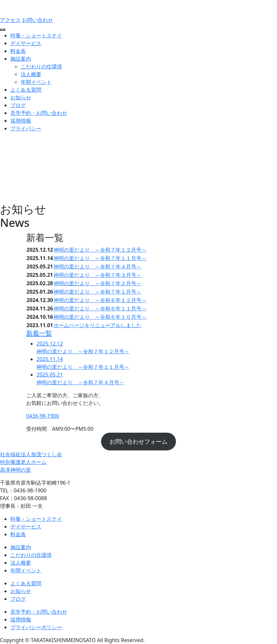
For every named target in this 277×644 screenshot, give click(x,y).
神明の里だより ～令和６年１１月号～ (100, 308)
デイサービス (26, 43)
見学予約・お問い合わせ (39, 113)
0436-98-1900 (43, 416)
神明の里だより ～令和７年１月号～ (97, 292)
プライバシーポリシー (36, 627)
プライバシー (26, 128)
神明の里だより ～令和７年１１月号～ (100, 258)
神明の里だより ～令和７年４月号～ (97, 267)
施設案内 (21, 59)
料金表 (18, 51)
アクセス (10, 20)
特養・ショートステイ (36, 35)
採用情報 (21, 121)
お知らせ (21, 97)
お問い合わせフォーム (138, 441)
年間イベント (36, 82)
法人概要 (31, 74)
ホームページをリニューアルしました (97, 325)
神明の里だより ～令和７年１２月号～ (100, 250)
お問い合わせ (37, 20)
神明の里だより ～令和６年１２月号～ (100, 300)
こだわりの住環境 (41, 66)
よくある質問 (26, 90)
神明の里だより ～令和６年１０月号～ (100, 317)
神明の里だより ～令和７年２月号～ (97, 283)
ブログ (18, 105)
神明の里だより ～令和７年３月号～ (97, 275)
